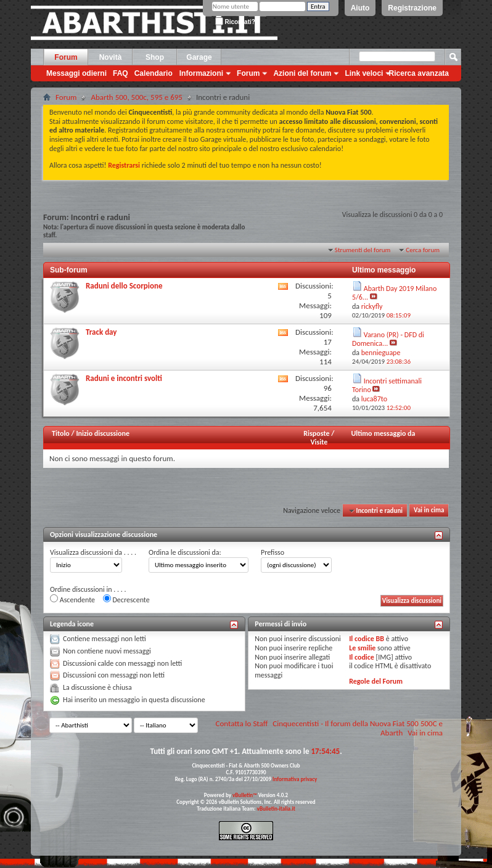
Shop (155, 57)
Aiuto (360, 8)
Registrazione (412, 8)
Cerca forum (423, 250)
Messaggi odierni (76, 73)
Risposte (316, 433)
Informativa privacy (295, 779)
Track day (101, 332)
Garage (199, 57)
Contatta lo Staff (242, 723)
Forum (66, 57)
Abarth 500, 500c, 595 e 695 (137, 97)
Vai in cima (429, 511)
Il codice (362, 657)
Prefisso (273, 552)
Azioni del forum (302, 73)
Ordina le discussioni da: (185, 552)
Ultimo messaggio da (383, 433)
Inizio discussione (103, 433)
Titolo (61, 433)
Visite (319, 442)
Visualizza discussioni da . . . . (93, 552)
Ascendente (72, 599)
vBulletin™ (245, 795)
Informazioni (201, 73)
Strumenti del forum (363, 250)
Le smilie (362, 648)
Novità (111, 57)
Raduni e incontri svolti (124, 378)
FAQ (121, 73)
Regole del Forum (376, 681)
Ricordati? (235, 22)
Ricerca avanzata (419, 73)
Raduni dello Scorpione (124, 286)
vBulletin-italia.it (276, 809)
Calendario (154, 73)
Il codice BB (367, 639)
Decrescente (126, 599)
